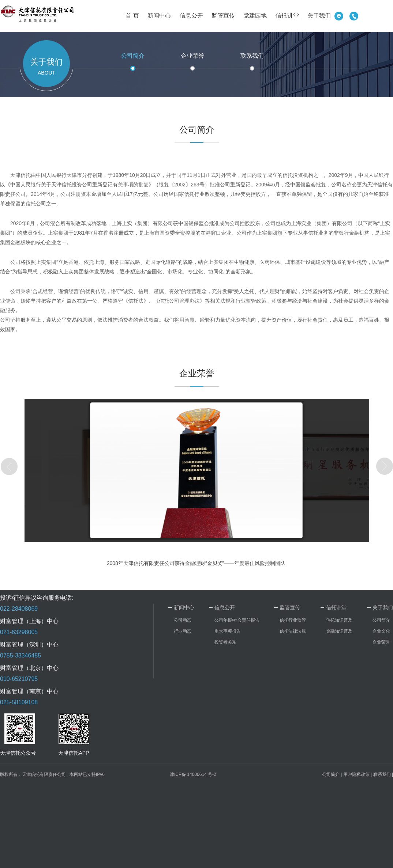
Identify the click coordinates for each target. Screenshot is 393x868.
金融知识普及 (339, 631)
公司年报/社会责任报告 (237, 620)
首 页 (132, 16)
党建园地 (255, 16)
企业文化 (381, 631)
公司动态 (183, 620)
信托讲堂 (287, 16)
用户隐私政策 (356, 774)
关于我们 (319, 16)
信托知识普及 (339, 620)
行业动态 (183, 631)
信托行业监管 (293, 620)
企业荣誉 (192, 56)
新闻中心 (159, 16)
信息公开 (191, 16)
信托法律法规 (293, 631)
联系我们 (252, 56)
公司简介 (133, 56)
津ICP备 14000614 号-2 (193, 774)
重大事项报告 (228, 631)
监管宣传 (223, 16)
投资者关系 (225, 642)
